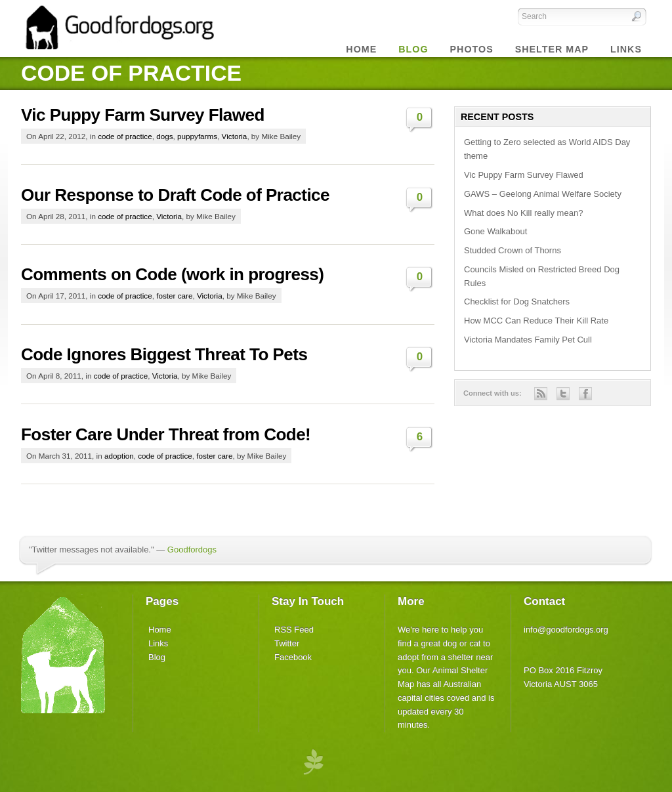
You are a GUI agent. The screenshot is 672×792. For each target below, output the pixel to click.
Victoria (235, 136)
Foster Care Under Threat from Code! (166, 434)
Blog (157, 657)
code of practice (125, 136)
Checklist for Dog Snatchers (517, 302)
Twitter (287, 643)
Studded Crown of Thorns (513, 250)
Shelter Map (552, 49)
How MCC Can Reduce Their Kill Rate (536, 321)
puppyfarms (197, 136)
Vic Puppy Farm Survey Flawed (143, 115)
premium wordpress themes (313, 761)
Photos (472, 49)
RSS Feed (294, 630)
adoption (119, 456)
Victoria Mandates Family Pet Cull (528, 340)
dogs (164, 136)
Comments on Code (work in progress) (172, 274)
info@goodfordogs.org (566, 630)
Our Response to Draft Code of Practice (175, 195)
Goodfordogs (192, 550)
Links (626, 49)
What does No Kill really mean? (523, 213)
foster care (174, 296)
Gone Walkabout (495, 231)
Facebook (293, 657)
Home (361, 49)
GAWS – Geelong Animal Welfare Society (543, 194)
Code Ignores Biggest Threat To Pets (164, 354)
